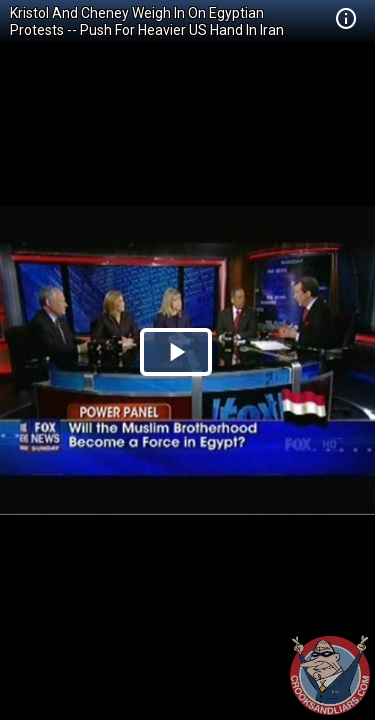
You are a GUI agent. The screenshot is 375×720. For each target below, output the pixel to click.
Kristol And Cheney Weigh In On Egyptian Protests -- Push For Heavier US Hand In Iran (147, 21)
